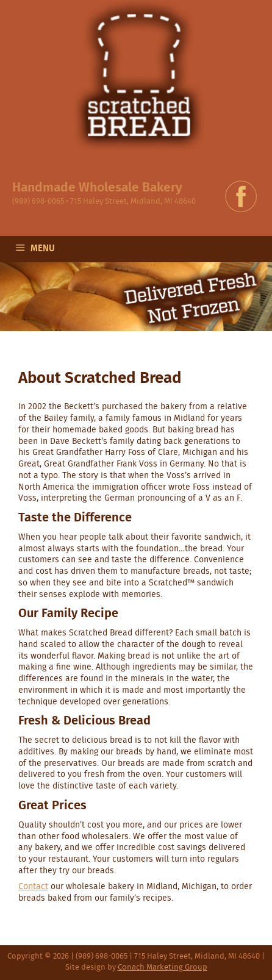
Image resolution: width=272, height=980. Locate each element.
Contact (33, 886)
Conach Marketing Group (163, 967)
